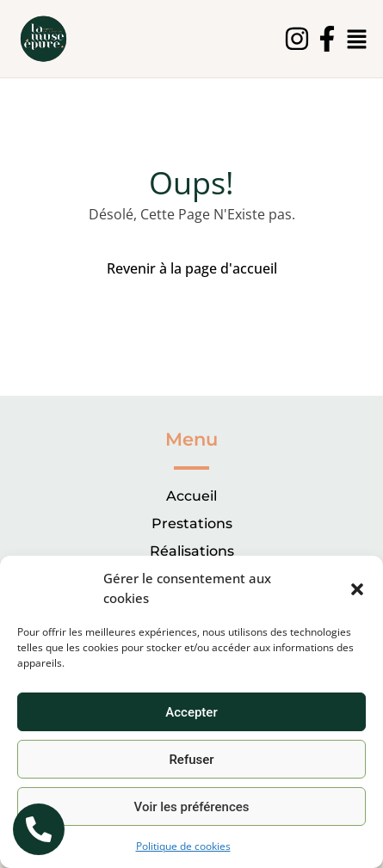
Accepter (191, 712)
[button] (357, 588)
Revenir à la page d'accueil (192, 268)
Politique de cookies (183, 846)
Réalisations (192, 551)
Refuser (191, 760)
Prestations (192, 523)
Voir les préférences (192, 807)
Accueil (191, 496)
